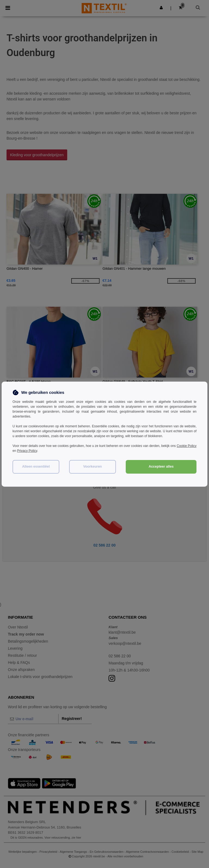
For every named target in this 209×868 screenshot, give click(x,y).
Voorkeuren (93, 467)
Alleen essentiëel (36, 467)
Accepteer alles (161, 467)
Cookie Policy (187, 446)
